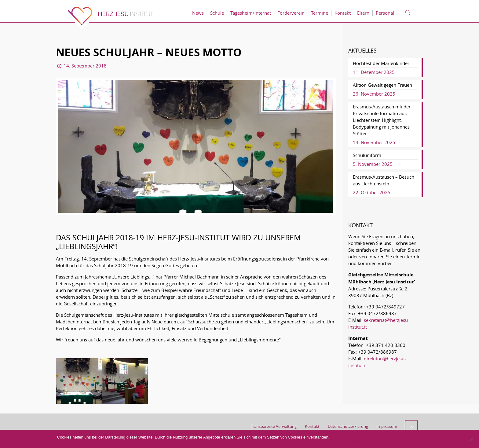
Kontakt (312, 426)
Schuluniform (367, 155)
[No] (471, 439)
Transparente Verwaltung (274, 426)
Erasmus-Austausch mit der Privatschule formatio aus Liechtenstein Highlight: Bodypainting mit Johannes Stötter (382, 120)
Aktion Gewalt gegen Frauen (382, 85)
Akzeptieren (349, 441)
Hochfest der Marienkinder (381, 63)
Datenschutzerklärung (348, 426)
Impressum (387, 426)
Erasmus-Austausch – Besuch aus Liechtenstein (384, 180)
